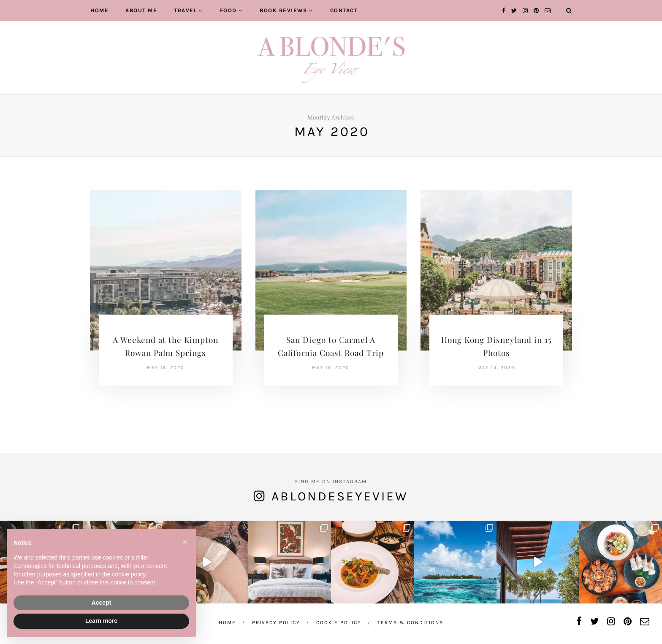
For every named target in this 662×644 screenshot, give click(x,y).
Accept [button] (102, 603)
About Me (141, 10)
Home (99, 10)
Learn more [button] (101, 621)
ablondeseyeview (340, 496)
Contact (344, 10)
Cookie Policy (339, 622)
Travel (185, 10)
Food (228, 10)
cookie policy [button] (129, 574)
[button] (185, 542)
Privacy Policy (276, 622)
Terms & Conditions (410, 622)
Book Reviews (283, 10)
